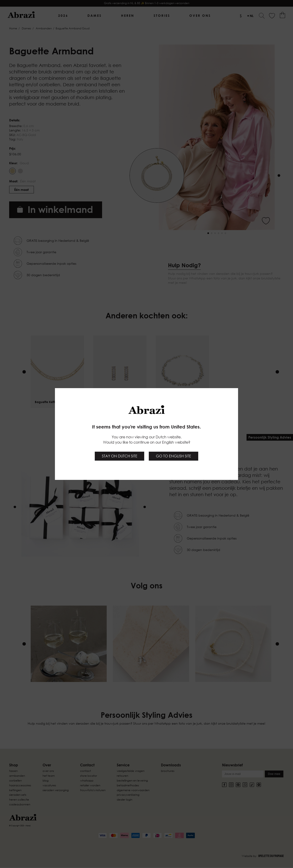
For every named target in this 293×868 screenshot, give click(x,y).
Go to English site (174, 456)
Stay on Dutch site (120, 456)
